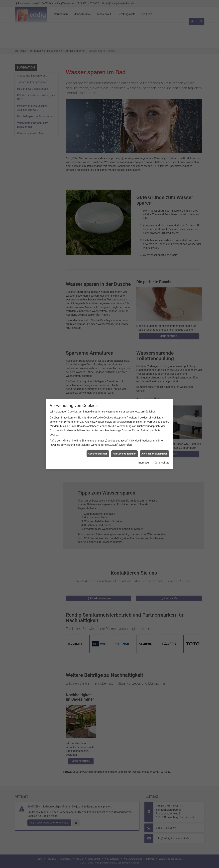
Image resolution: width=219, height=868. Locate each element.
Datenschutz (162, 463)
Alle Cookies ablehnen (124, 454)
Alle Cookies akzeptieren (154, 454)
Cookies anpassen (98, 454)
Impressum (144, 463)
